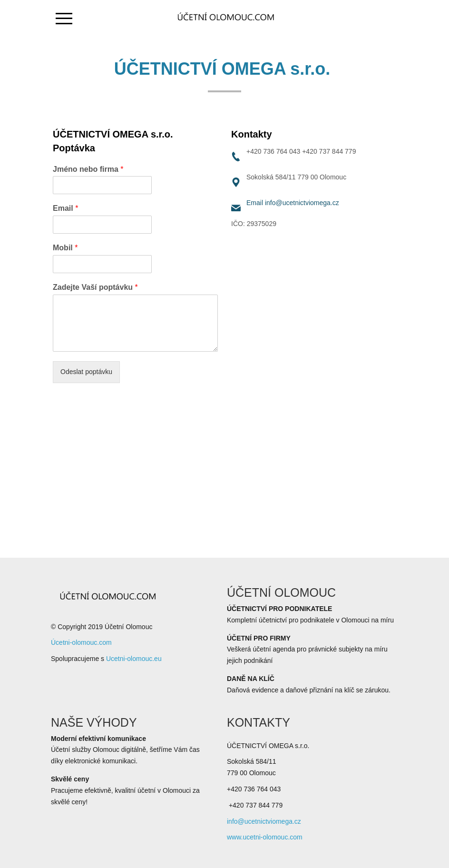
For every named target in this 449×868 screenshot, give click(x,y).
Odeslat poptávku (86, 372)
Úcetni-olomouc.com (81, 642)
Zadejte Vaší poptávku (95, 287)
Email (65, 208)
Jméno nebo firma (88, 169)
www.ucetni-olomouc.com (265, 837)
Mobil (65, 248)
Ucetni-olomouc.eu (134, 659)
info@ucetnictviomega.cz (302, 203)
